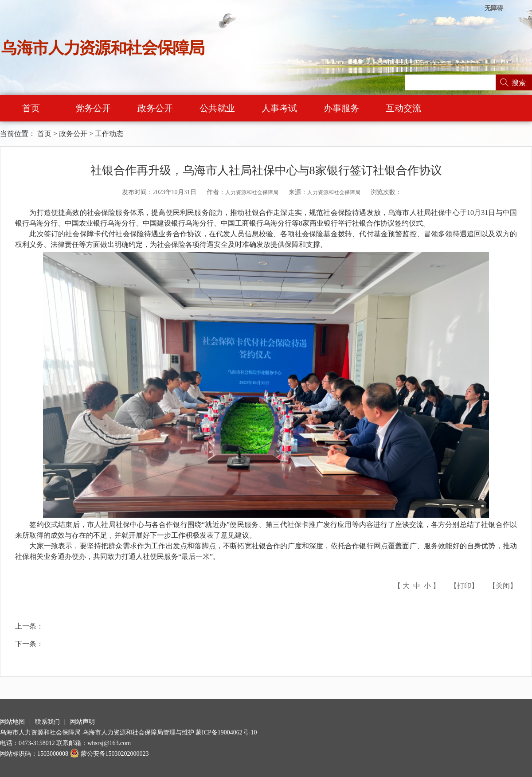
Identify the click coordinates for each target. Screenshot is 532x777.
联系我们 (47, 722)
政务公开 (155, 108)
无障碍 (494, 8)
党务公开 (93, 108)
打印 (464, 586)
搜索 (519, 83)
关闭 (503, 586)
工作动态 (109, 134)
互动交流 (403, 108)
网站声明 (82, 722)
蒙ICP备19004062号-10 (226, 732)
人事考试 (279, 108)
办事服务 (341, 108)
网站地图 (12, 722)
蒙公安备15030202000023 (110, 754)
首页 (31, 108)
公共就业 (217, 108)
